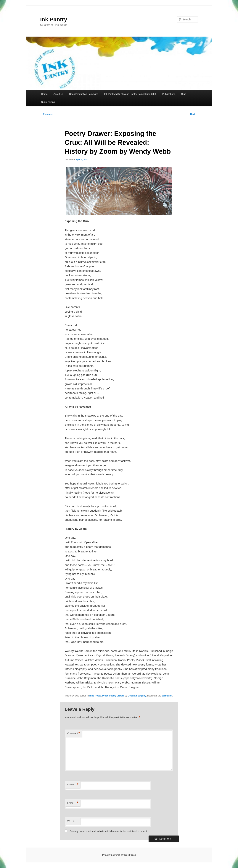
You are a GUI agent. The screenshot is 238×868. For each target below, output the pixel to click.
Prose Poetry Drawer (113, 696)
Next (194, 114)
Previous (46, 114)
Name (73, 785)
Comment (74, 734)
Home (44, 94)
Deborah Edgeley (137, 696)
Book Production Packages (84, 94)
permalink (167, 696)
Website (72, 821)
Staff (184, 94)
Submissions (48, 102)
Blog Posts (95, 696)
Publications (169, 94)
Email (73, 803)
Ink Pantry (54, 19)
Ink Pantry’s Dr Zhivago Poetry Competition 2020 (130, 94)
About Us (58, 94)
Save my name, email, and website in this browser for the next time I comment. (108, 831)
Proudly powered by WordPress (119, 855)
